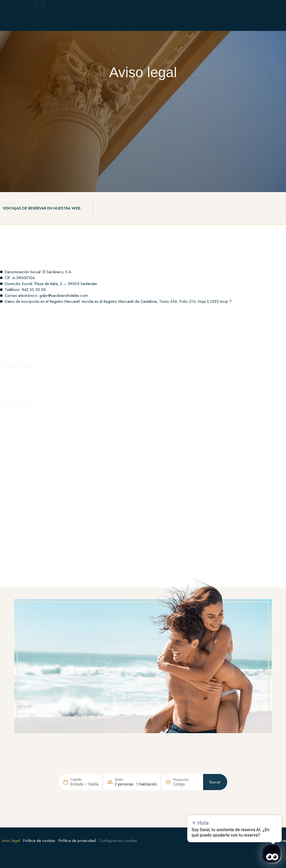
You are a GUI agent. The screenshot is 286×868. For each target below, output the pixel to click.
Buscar (215, 805)
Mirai (282, 841)
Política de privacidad (77, 841)
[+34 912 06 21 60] (151, 15)
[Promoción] (186, 807)
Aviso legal (11, 841)
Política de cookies (39, 841)
